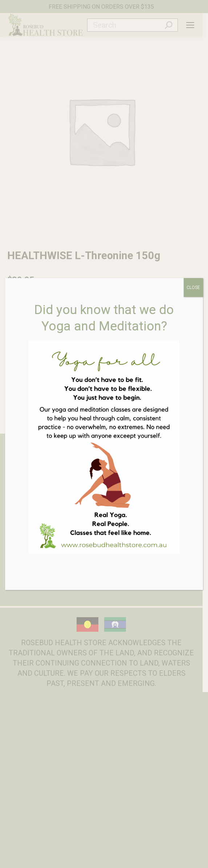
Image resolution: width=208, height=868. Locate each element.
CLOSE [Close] (193, 288)
